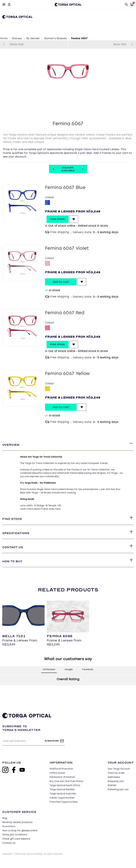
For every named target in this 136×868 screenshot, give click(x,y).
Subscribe (52, 748)
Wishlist (112, 793)
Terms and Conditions (15, 842)
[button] (2, 696)
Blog (5, 826)
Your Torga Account (119, 776)
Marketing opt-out (118, 797)
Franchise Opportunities (64, 809)
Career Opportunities (62, 805)
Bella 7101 (14, 644)
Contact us (9, 850)
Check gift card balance (16, 846)
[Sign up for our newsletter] (24, 748)
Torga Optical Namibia (62, 797)
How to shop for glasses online (20, 838)
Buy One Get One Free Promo (66, 789)
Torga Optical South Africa (65, 793)
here (58, 510)
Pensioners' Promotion (62, 785)
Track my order (116, 780)
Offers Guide (57, 780)
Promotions (9, 834)
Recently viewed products (17, 830)
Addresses (114, 785)
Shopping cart (116, 789)
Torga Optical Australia (63, 801)
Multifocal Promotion (61, 776)
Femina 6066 (60, 644)
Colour (50, 197)
